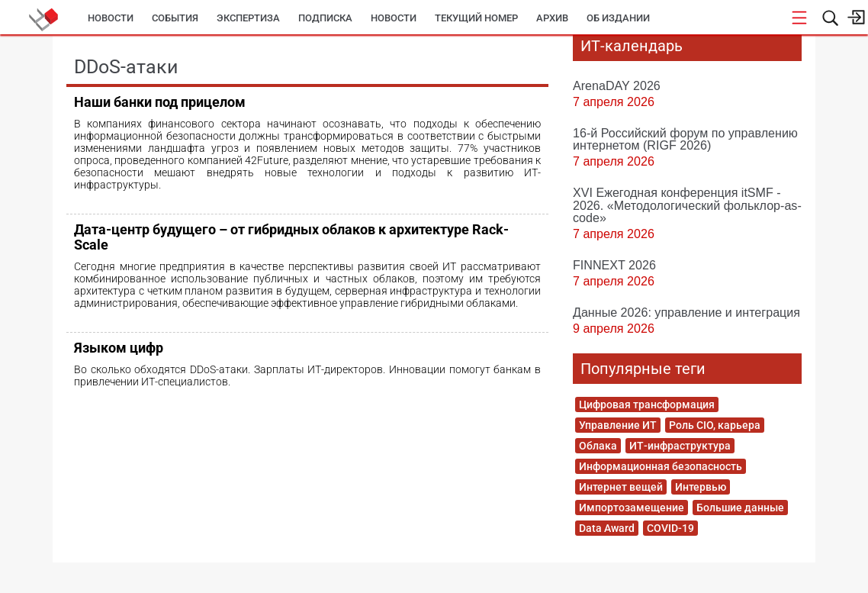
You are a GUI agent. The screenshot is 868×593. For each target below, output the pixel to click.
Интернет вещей (621, 487)
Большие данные (740, 508)
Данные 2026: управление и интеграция (686, 312)
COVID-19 (670, 528)
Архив (552, 18)
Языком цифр (119, 348)
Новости (111, 18)
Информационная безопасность (661, 466)
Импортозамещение (632, 508)
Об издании (618, 18)
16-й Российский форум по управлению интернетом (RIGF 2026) (685, 139)
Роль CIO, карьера (715, 425)
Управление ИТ (618, 425)
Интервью (701, 487)
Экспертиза (248, 18)
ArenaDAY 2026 (617, 85)
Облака (598, 446)
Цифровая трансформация (647, 404)
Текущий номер (476, 18)
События (175, 18)
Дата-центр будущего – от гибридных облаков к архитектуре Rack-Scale (291, 237)
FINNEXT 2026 (614, 265)
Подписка (325, 18)
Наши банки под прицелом (160, 102)
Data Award (607, 528)
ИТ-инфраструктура (680, 446)
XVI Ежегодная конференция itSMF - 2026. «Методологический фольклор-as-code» (687, 205)
